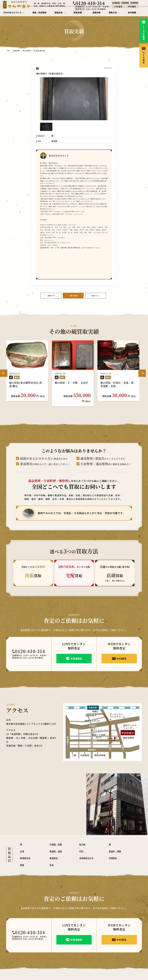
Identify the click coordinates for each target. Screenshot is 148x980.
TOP (8, 51)
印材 (81, 845)
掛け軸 (83, 838)
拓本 (52, 859)
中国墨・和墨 (56, 838)
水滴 (22, 845)
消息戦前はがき (87, 852)
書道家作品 (26, 852)
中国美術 (113, 852)
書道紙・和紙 (56, 845)
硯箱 (22, 859)
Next (142, 370)
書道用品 (54, 852)
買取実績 (16, 51)
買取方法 (111, 978)
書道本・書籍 (115, 845)
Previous (4, 370)
